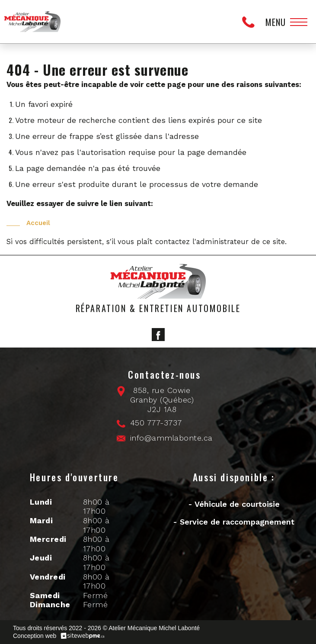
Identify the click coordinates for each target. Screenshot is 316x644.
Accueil (38, 223)
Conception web (35, 636)
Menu (276, 22)
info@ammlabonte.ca (171, 438)
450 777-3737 (251, 22)
